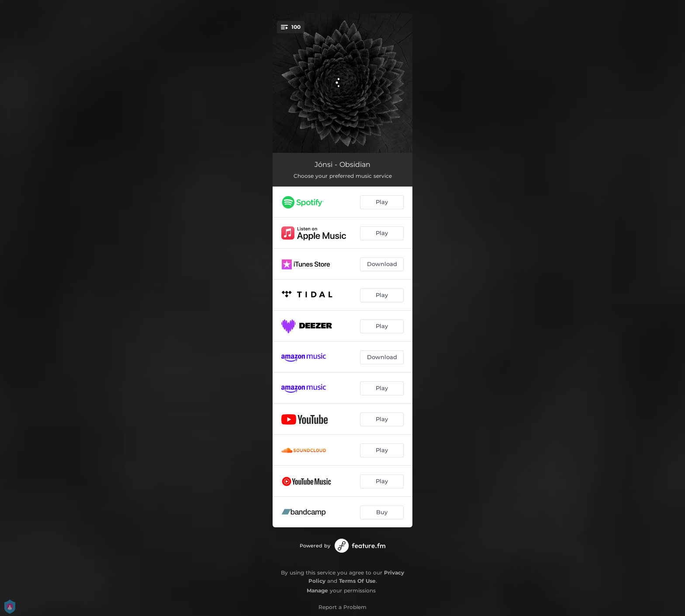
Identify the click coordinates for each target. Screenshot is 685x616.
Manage (317, 590)
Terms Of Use (357, 581)
